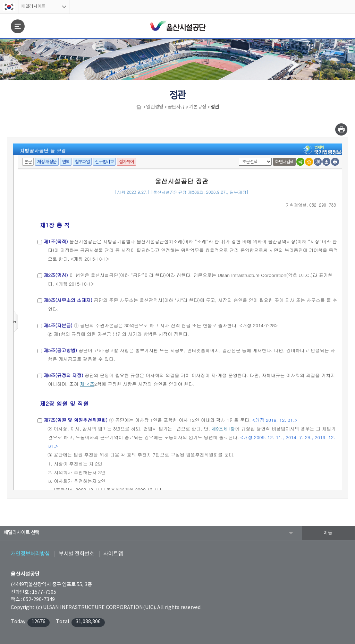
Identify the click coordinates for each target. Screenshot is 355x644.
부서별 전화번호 (76, 554)
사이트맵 (113, 554)
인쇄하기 (341, 129)
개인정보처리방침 (30, 554)
